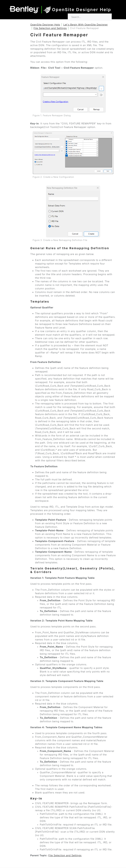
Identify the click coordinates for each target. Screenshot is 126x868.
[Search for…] (90, 17)
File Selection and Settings (50, 28)
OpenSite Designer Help (45, 25)
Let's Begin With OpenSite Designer (86, 25)
